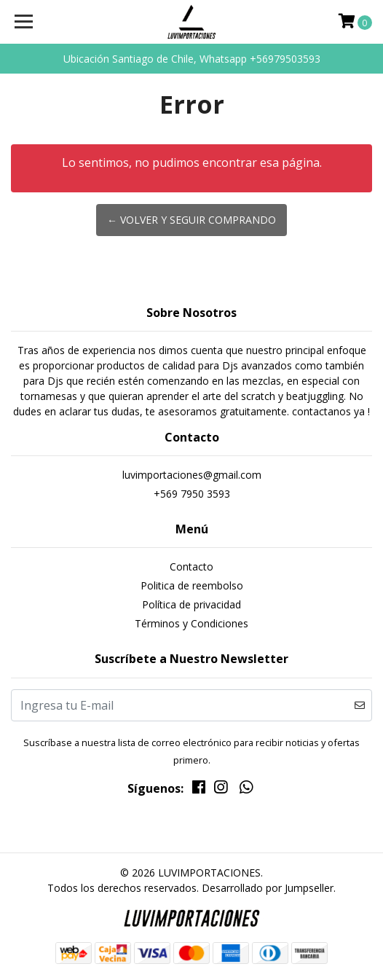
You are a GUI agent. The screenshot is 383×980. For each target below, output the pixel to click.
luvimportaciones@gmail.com (192, 475)
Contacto (191, 567)
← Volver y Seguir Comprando (191, 220)
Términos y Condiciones (191, 623)
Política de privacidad (191, 604)
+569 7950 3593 (192, 494)
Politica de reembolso (192, 585)
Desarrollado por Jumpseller (268, 888)
